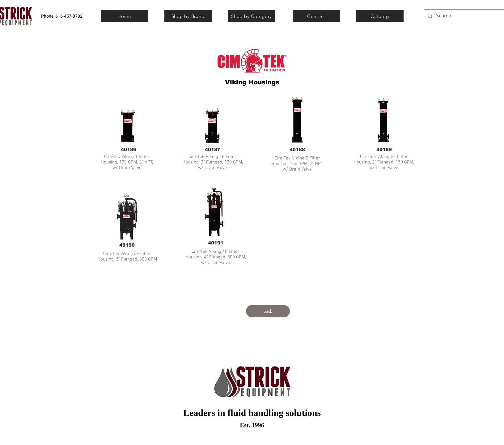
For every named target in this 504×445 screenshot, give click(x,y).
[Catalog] (380, 16)
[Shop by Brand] (188, 16)
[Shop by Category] (252, 16)
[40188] (297, 149)
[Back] (268, 311)
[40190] (127, 245)
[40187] (213, 149)
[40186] (129, 149)
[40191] (216, 243)
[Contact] (316, 16)
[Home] (124, 16)
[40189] (384, 149)
